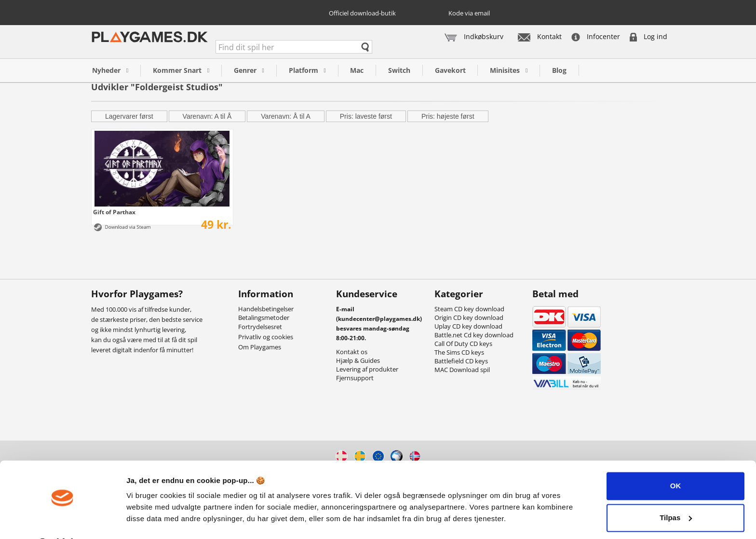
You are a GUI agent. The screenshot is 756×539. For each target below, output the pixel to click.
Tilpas (676, 492)
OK (676, 461)
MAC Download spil (462, 370)
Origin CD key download (469, 318)
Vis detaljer (146, 520)
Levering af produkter (367, 369)
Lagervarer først (129, 116)
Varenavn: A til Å (207, 116)
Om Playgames (260, 347)
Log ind (648, 36)
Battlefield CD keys (461, 361)
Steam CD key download (469, 309)
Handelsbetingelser (266, 309)
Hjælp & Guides (358, 360)
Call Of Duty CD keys (463, 344)
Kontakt (540, 36)
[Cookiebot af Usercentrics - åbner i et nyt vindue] (62, 520)
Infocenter (596, 36)
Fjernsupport (355, 378)
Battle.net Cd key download (474, 335)
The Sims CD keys (459, 352)
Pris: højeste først (448, 116)
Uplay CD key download (468, 326)
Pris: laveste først (366, 116)
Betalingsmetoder (264, 318)
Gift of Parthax (114, 212)
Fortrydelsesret (260, 327)
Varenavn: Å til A (285, 116)
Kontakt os (352, 352)
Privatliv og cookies (266, 337)
